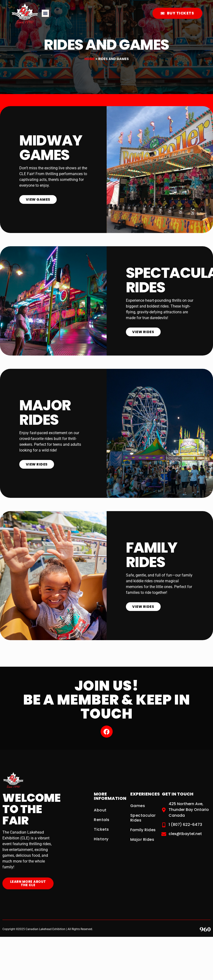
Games (138, 803)
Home (90, 59)
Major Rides (142, 837)
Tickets (101, 827)
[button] (45, 13)
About (100, 808)
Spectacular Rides (143, 815)
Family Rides (143, 827)
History (101, 837)
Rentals (102, 817)
